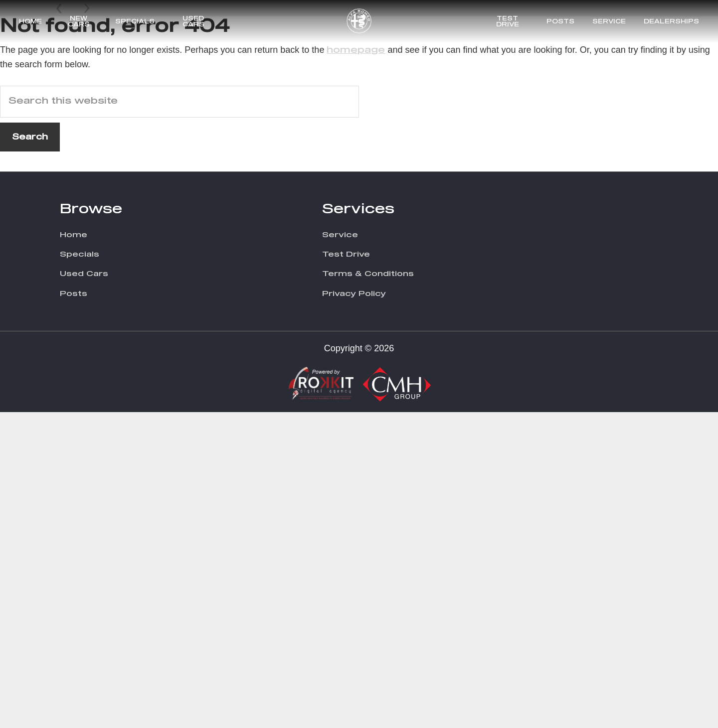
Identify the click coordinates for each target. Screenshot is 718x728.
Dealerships (671, 22)
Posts (560, 22)
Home (30, 22)
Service (609, 22)
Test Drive (508, 22)
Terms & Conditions (368, 590)
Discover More (597, 277)
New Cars (79, 22)
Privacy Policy (354, 609)
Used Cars (193, 22)
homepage (356, 366)
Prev (60, 300)
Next (87, 300)
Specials (135, 22)
